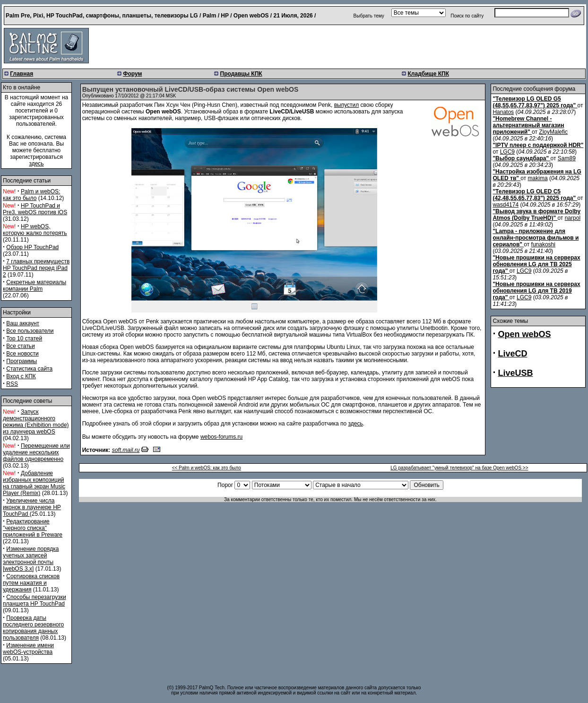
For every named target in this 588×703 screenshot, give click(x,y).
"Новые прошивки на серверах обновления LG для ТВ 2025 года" (536, 264)
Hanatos (503, 112)
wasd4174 (506, 205)
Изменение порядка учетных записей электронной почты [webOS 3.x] (31, 559)
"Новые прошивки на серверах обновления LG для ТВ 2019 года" (536, 291)
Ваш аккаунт (23, 323)
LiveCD (512, 354)
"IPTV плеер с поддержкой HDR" (538, 145)
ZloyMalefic (553, 132)
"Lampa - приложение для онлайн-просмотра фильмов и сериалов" (536, 238)
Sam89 (567, 158)
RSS (12, 384)
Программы (22, 361)
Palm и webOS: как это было (31, 195)
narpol (573, 218)
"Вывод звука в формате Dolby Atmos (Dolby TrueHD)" (536, 215)
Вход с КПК (21, 376)
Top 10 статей (24, 338)
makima (538, 178)
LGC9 (507, 152)
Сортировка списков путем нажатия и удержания (31, 583)
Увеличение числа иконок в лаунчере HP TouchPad (32, 507)
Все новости (22, 354)
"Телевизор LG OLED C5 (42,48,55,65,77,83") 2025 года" (534, 195)
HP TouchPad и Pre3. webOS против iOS (35, 209)
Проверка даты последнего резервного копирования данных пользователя (33, 628)
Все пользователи (30, 331)
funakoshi (543, 244)
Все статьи (20, 346)
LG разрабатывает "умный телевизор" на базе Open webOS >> (459, 468)
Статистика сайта (29, 369)
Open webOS (524, 334)
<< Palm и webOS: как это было (207, 468)
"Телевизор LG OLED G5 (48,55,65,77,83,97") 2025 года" (534, 102)
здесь (36, 164)
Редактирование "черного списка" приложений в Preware (33, 528)
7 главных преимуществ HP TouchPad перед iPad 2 (36, 268)
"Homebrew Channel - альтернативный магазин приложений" (528, 125)
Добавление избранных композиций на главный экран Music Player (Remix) (34, 483)
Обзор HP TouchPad (32, 247)
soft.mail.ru (126, 450)
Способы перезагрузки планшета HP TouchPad (35, 600)
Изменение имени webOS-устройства (28, 649)
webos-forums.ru (221, 437)
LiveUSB (515, 373)
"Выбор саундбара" (521, 158)
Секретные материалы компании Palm (35, 286)
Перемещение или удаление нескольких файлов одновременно (36, 452)
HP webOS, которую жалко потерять (35, 230)
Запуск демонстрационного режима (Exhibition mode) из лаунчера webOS (36, 422)
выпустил (347, 105)
